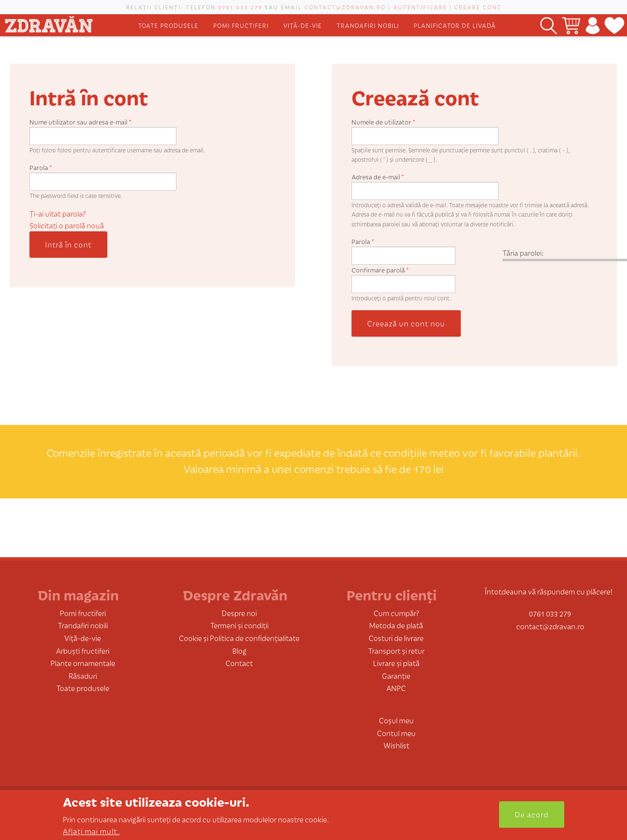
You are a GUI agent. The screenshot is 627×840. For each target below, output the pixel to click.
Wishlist (396, 745)
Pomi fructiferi (241, 25)
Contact (239, 663)
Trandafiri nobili (368, 25)
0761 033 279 (240, 7)
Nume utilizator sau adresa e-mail (80, 122)
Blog (239, 651)
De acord (532, 814)
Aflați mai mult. (91, 831)
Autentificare (420, 7)
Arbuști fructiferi (83, 651)
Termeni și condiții (239, 625)
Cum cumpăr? (396, 613)
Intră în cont (68, 244)
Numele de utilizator (383, 122)
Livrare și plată (396, 663)
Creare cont (478, 7)
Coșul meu (396, 720)
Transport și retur (396, 651)
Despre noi (239, 613)
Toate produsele (168, 25)
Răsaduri (83, 676)
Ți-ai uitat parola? (58, 213)
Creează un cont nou (406, 323)
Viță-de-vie (303, 25)
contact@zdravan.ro (345, 7)
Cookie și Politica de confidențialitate (239, 638)
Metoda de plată (396, 625)
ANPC (396, 688)
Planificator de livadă (455, 25)
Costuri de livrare (396, 638)
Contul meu (396, 733)
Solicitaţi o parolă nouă (67, 225)
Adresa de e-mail (378, 177)
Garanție (396, 676)
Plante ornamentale (83, 663)
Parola (41, 167)
